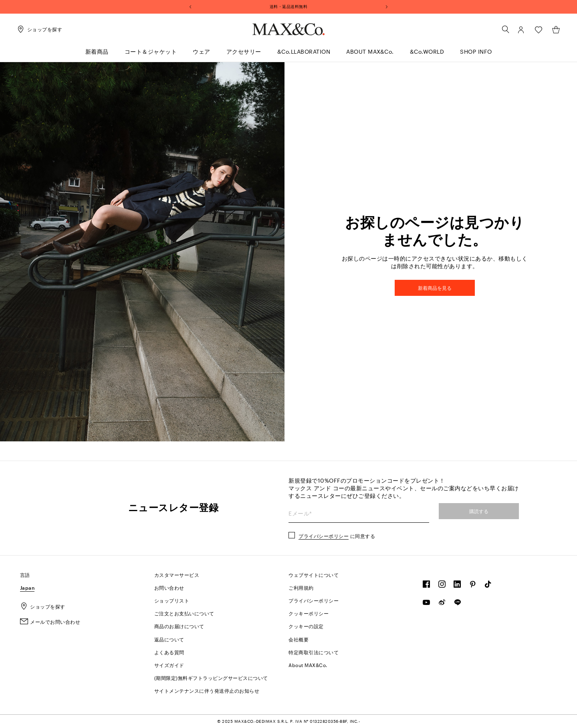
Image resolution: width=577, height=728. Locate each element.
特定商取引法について (314, 652)
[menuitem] (97, 55)
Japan (27, 588)
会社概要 (299, 639)
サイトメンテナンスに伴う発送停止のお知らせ (207, 691)
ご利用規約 (301, 588)
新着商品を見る (435, 288)
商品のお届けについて (179, 626)
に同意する (337, 536)
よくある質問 (169, 652)
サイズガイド (169, 665)
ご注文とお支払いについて (184, 613)
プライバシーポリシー (324, 536)
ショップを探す (43, 607)
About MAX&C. (308, 665)
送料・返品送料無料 (289, 6)
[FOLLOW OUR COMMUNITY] (427, 586)
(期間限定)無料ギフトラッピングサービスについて (211, 678)
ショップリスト (172, 601)
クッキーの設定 (306, 626)
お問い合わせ (169, 588)
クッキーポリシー (309, 613)
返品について (169, 639)
